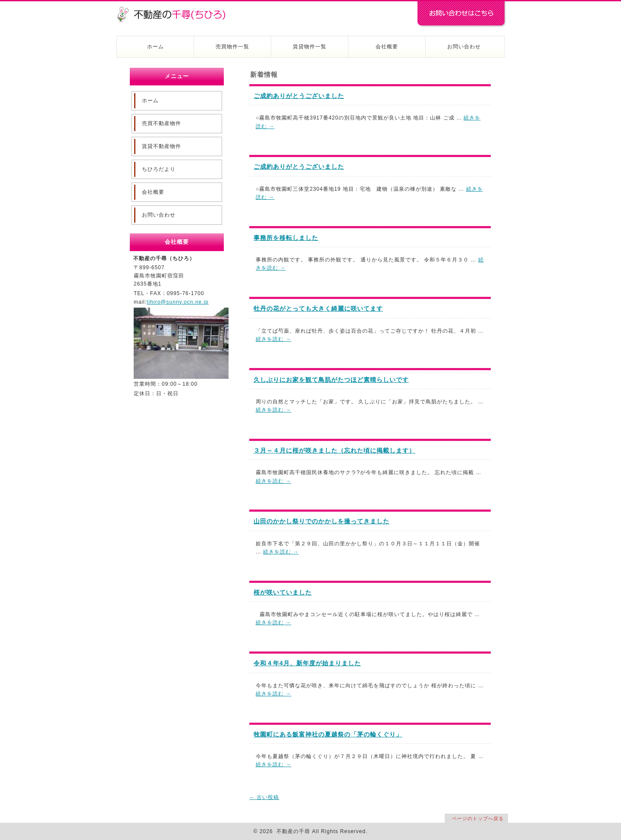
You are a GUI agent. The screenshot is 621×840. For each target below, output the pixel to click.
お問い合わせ (464, 47)
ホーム (155, 47)
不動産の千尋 (175, 9)
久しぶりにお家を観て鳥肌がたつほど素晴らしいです (331, 380)
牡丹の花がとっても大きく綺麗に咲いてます (318, 308)
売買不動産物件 (162, 123)
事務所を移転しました (286, 238)
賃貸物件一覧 (310, 47)
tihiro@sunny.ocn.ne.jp (177, 302)
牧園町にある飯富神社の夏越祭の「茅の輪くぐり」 (328, 734)
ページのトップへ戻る (478, 818)
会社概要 (387, 47)
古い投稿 (264, 797)
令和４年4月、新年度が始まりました (307, 663)
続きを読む (273, 339)
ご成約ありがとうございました (299, 96)
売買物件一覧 (232, 47)
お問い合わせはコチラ (461, 14)
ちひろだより (159, 169)
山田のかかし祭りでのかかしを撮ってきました (321, 521)
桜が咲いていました (283, 592)
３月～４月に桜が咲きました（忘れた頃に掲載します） (334, 450)
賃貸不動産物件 (162, 146)
